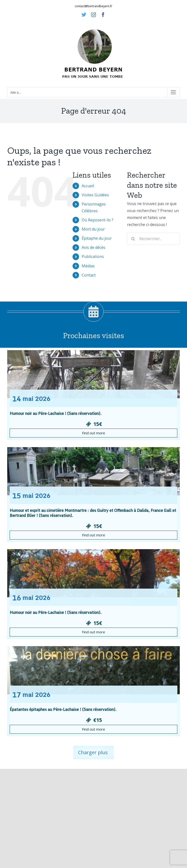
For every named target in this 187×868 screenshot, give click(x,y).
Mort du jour (93, 229)
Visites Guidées (95, 195)
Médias (88, 266)
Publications (93, 257)
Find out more (93, 433)
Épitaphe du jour (97, 238)
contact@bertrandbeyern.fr (93, 6)
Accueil (88, 186)
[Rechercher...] (153, 239)
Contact (89, 275)
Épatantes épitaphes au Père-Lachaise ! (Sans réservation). (63, 709)
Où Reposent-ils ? (97, 220)
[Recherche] (133, 239)
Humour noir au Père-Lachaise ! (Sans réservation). (56, 413)
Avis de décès (93, 247)
